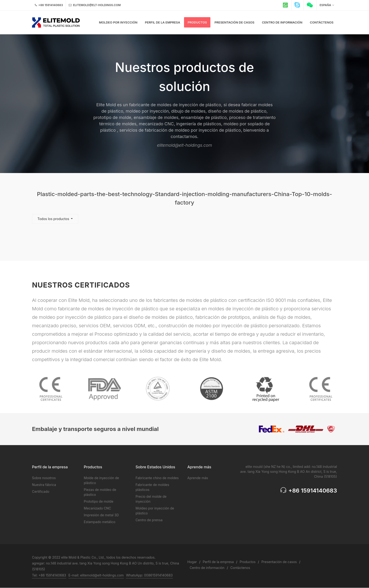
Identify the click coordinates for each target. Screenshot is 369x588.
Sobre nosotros (44, 478)
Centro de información (207, 568)
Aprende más (198, 478)
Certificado (41, 491)
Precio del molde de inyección (151, 499)
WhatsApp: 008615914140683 (149, 575)
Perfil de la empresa (218, 562)
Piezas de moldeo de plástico (100, 492)
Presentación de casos (279, 562)
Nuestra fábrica (44, 485)
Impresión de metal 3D (101, 515)
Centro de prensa (149, 520)
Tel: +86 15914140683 (49, 575)
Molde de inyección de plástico (101, 480)
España (327, 5)
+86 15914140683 (49, 5)
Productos (247, 562)
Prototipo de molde (99, 501)
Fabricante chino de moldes (157, 478)
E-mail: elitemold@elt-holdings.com (96, 575)
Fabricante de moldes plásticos (152, 487)
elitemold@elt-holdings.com (95, 5)
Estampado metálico (100, 522)
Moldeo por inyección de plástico (155, 511)
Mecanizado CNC (97, 508)
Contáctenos (240, 568)
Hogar (192, 562)
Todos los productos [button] (54, 219)
